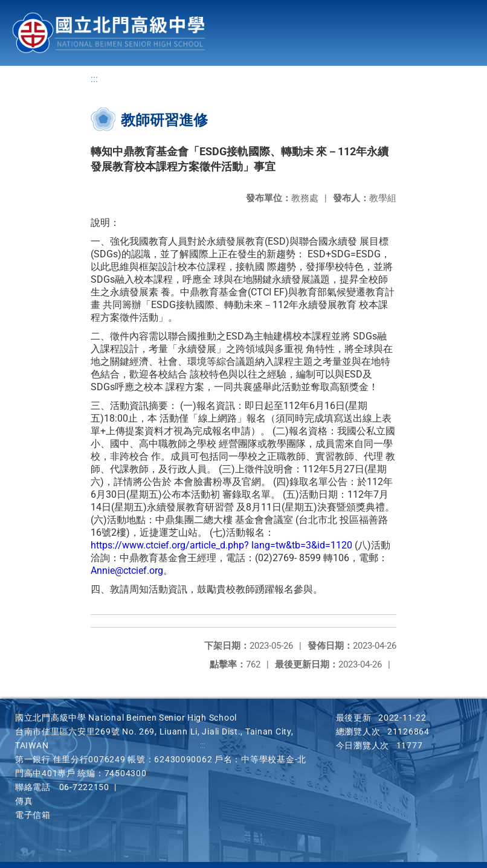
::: (94, 79)
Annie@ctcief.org (127, 571)
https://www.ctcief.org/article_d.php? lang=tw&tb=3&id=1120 (221, 545)
